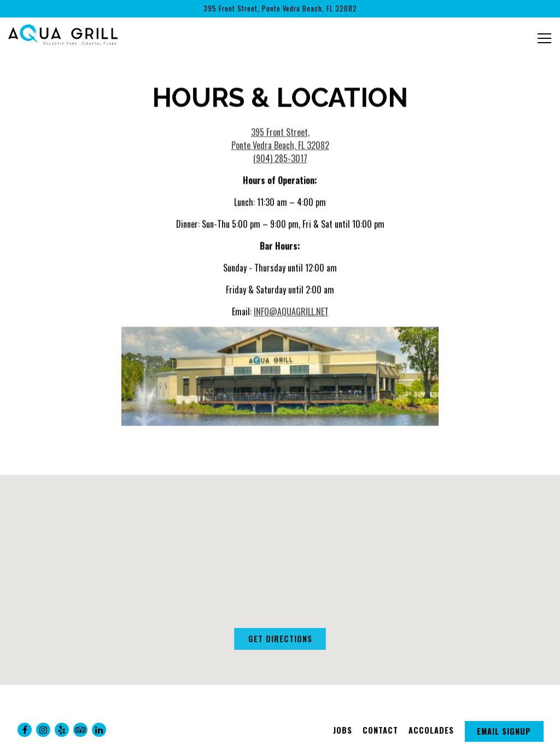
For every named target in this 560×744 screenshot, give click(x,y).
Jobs (343, 730)
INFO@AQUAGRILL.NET (291, 313)
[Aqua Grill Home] (63, 33)
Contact (380, 730)
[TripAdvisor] (80, 730)
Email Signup (504, 731)
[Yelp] (62, 730)
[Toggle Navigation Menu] (544, 38)
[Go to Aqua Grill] (280, 8)
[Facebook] (25, 730)
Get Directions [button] (280, 642)
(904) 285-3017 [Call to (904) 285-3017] (280, 160)
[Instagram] (43, 730)
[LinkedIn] (99, 730)
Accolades (431, 730)
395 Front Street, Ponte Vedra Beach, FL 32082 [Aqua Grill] (280, 140)
